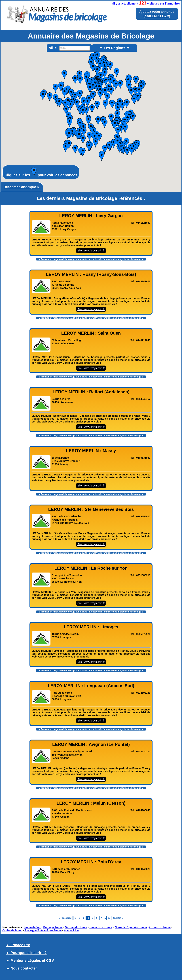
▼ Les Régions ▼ (115, 48)
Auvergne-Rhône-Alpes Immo (43, 930)
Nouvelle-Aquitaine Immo (131, 927)
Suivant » (118, 918)
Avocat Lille (71, 930)
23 (109, 918)
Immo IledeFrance (101, 927)
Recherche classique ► (22, 187)
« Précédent (65, 918)
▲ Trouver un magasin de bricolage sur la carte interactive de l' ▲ (91, 259)
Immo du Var (32, 927)
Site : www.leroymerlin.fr (91, 251)
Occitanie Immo (12, 930)
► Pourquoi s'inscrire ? (26, 953)
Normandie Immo (76, 927)
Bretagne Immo (53, 927)
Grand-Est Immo (160, 927)
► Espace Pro (18, 945)
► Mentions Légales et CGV (30, 960)
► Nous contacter (21, 968)
